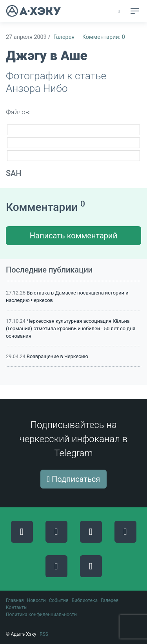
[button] (119, 11)
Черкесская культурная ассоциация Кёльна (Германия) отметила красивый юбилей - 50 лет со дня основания (71, 328)
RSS (44, 634)
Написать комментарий (73, 236)
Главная (15, 600)
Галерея (64, 37)
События (59, 600)
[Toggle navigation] (135, 11)
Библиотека (85, 600)
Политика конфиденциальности (41, 615)
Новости (36, 600)
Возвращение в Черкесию (57, 356)
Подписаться (74, 479)
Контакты (17, 607)
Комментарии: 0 (104, 37)
